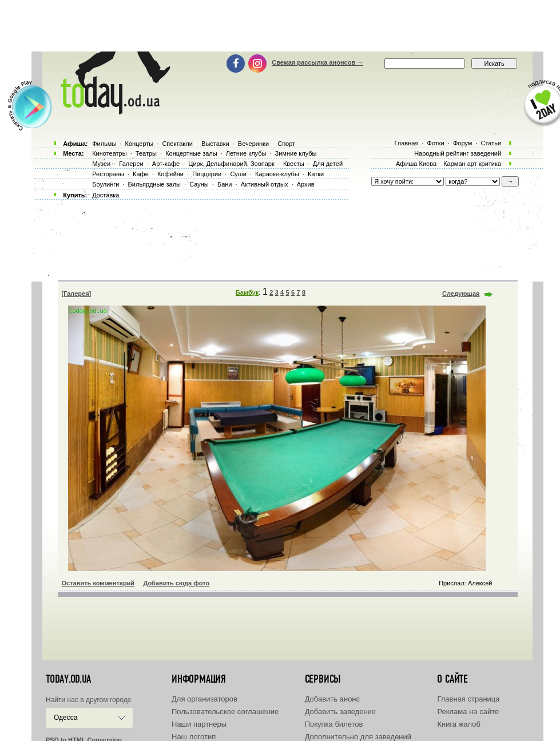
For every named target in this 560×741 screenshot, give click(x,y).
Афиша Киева (416, 164)
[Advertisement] (280, 26)
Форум (462, 143)
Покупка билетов (334, 724)
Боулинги (106, 184)
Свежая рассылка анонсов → (317, 62)
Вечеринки (253, 144)
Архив (306, 184)
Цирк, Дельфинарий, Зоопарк (231, 164)
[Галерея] (77, 294)
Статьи (491, 143)
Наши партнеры (199, 724)
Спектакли (177, 144)
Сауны (199, 184)
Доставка (106, 195)
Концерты (139, 144)
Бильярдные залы (154, 184)
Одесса (65, 718)
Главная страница (468, 699)
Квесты (294, 164)
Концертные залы (191, 153)
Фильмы (104, 144)
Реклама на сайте (468, 712)
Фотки (436, 143)
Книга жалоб (459, 724)
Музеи (101, 164)
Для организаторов (204, 699)
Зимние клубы (296, 153)
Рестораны (108, 174)
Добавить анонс (332, 699)
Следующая (461, 294)
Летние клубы (246, 153)
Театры (146, 153)
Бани (225, 184)
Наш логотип (194, 737)
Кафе (141, 174)
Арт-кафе (166, 164)
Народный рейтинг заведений (458, 153)
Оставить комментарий (98, 583)
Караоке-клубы (277, 174)
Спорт (286, 144)
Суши (238, 174)
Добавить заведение (340, 712)
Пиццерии (207, 174)
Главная (406, 143)
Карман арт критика (472, 164)
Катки (316, 174)
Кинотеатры (109, 153)
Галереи (131, 164)
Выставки (215, 144)
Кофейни (170, 174)
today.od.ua (68, 679)
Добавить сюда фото (176, 583)
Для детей (328, 164)
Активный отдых (265, 184)
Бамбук (247, 292)
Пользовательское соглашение (225, 712)
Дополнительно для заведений (358, 737)
